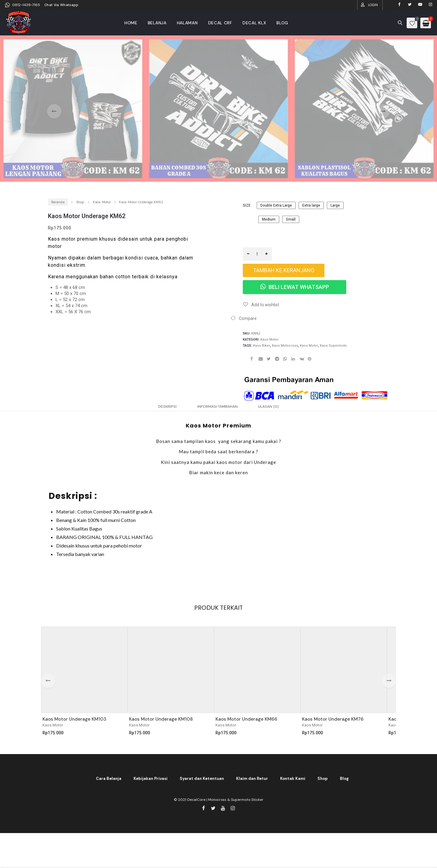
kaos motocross (285, 346)
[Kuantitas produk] (257, 254)
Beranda (58, 202)
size (247, 205)
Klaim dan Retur (252, 782)
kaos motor (309, 346)
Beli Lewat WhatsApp (295, 287)
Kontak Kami (293, 782)
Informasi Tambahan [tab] (217, 409)
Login (373, 5)
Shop (80, 202)
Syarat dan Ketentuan (202, 782)
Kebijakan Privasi (151, 782)
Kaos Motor (102, 202)
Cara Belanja (109, 782)
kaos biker (262, 346)
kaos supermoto (333, 346)
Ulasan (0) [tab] (281, 409)
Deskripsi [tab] (154, 409)
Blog (344, 782)
